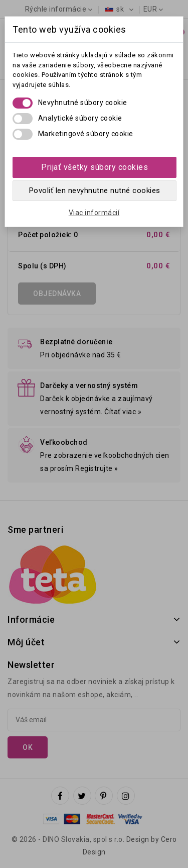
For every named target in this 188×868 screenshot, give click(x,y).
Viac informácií (94, 213)
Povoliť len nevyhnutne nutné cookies (95, 190)
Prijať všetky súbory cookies (95, 167)
